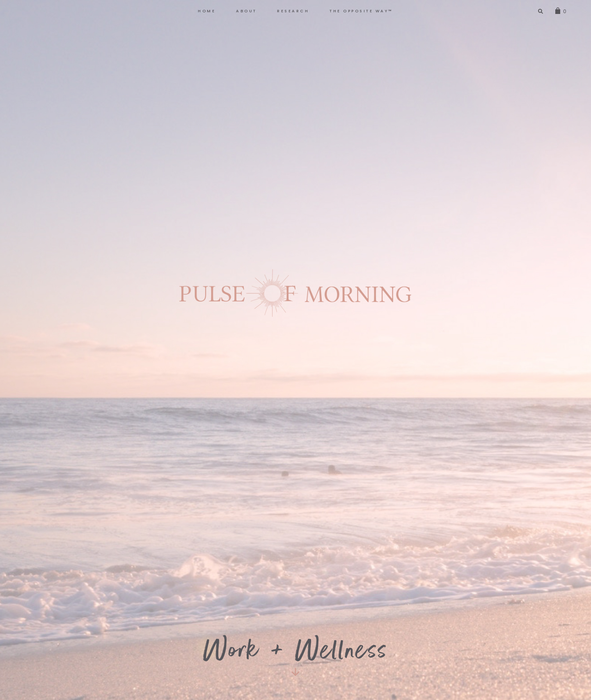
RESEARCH (293, 11)
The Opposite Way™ (361, 11)
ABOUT (246, 11)
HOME (207, 11)
